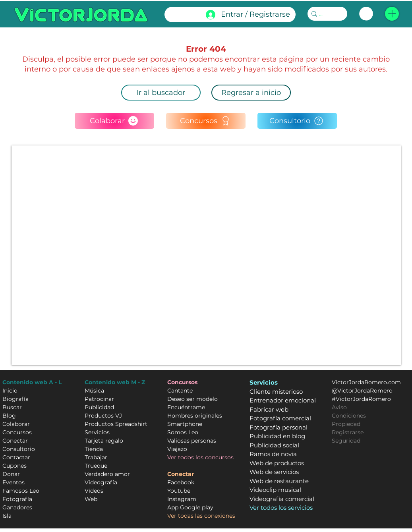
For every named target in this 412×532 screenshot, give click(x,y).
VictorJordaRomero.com (366, 382)
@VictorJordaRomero (362, 391)
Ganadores (17, 507)
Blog (9, 416)
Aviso (339, 407)
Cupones (15, 466)
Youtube (179, 491)
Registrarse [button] (348, 432)
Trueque (96, 466)
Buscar (12, 407)
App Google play (190, 507)
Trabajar (96, 457)
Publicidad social (274, 445)
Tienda (94, 449)
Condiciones (349, 416)
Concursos (17, 432)
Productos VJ (103, 416)
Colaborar (16, 424)
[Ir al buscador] (161, 93)
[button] (392, 14)
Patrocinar (99, 399)
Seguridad (346, 441)
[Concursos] (206, 121)
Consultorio (19, 449)
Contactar (16, 457)
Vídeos (94, 491)
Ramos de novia (273, 454)
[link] (366, 14)
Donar (11, 474)
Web (91, 499)
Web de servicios (274, 472)
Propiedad (346, 424)
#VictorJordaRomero (361, 399)
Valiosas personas (192, 441)
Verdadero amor (107, 474)
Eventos (14, 482)
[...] (325, 14)
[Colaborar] (114, 121)
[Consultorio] (297, 121)
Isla (7, 516)
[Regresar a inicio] (251, 93)
